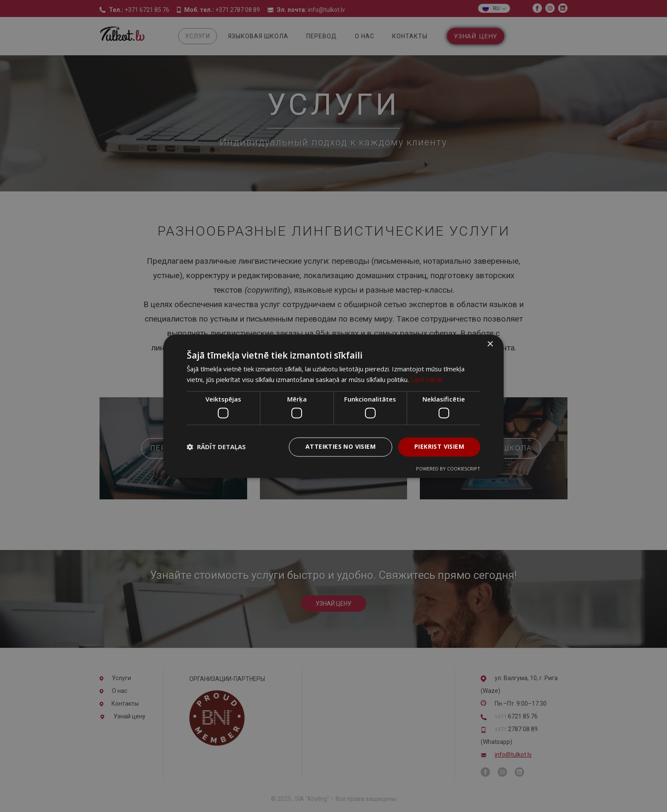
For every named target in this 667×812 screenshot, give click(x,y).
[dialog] (333, 406)
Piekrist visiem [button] (439, 446)
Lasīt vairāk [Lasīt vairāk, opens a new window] (427, 379)
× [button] (490, 344)
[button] (216, 447)
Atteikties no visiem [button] (341, 446)
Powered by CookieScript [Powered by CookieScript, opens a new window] (448, 469)
